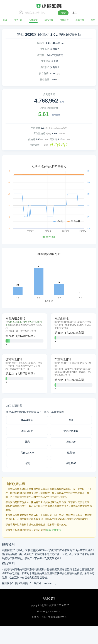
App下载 (18, 20)
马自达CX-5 (27, 453)
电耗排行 (64, 20)
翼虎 (27, 442)
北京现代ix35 (71, 431)
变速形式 (46, 61)
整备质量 (45, 79)
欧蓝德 (71, 453)
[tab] (24, 331)
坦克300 (71, 442)
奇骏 (71, 420)
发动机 (41, 43)
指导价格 (44, 73)
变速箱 (41, 55)
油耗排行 (49, 20)
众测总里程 (49, 94)
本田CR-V (27, 431)
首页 (5, 20)
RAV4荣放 (27, 420)
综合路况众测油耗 (49, 108)
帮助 (93, 20)
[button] (6, 344)
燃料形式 (44, 67)
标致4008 (71, 463)
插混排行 (80, 20)
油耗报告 (33, 20)
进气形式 (44, 49)
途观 (27, 463)
